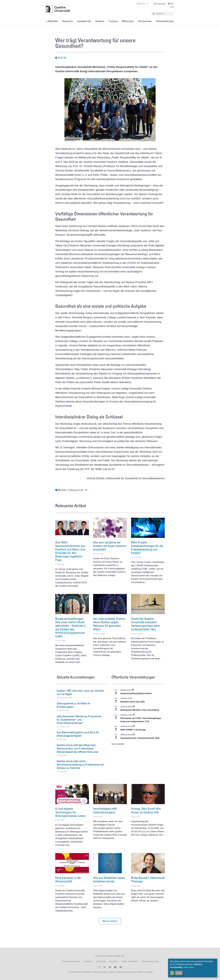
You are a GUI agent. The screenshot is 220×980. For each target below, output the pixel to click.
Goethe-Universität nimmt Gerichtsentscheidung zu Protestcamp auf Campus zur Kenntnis (80, 765)
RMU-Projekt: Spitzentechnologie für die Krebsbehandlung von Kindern (147, 548)
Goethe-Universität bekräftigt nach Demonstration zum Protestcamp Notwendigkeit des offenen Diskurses (78, 748)
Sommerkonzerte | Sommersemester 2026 (140, 738)
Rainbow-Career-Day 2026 (133, 702)
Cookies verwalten (145, 972)
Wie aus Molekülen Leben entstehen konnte (109, 880)
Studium (100, 21)
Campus (113, 21)
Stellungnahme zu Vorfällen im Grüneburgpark (73, 705)
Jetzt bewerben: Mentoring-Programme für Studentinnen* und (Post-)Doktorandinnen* (79, 720)
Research (68, 21)
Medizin (62, 490)
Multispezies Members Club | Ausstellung (140, 710)
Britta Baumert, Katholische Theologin (148, 880)
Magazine (143, 3)
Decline (179, 973)
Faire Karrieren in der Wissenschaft (68, 880)
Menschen (128, 21)
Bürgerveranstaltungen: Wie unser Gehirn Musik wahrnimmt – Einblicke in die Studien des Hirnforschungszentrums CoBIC (71, 627)
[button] (110, 921)
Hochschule (145, 21)
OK (172, 973)
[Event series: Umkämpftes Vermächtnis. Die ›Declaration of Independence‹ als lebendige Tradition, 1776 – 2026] (134, 715)
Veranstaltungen (165, 21)
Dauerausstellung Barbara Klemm (136, 693)
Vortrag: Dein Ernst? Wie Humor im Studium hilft (146, 810)
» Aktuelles (52, 21)
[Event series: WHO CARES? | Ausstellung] (134, 726)
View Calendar (118, 744)
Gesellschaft (84, 21)
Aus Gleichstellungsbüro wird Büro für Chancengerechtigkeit (78, 734)
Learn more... (189, 967)
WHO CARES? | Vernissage (133, 730)
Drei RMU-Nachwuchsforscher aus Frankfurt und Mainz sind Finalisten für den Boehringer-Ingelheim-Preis (70, 551)
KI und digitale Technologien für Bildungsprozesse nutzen (70, 812)
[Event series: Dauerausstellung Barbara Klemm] (133, 690)
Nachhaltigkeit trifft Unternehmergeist (105, 810)
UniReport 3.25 (75, 490)
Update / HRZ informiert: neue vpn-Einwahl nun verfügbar (80, 692)
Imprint (111, 972)
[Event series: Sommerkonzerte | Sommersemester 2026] (134, 735)
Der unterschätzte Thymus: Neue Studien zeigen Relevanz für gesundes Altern (109, 624)
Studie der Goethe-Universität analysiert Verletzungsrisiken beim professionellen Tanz (145, 624)
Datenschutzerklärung (126, 972)
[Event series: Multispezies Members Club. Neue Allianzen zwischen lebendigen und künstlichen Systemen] (134, 707)
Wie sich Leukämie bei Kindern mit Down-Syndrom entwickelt (110, 546)
